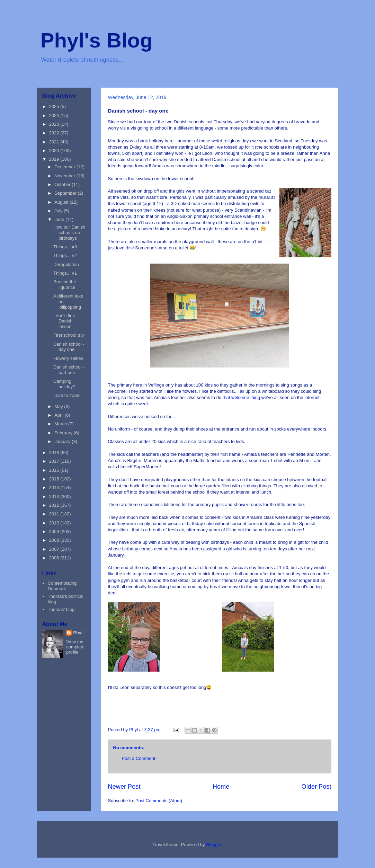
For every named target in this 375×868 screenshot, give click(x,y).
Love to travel (67, 395)
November (65, 176)
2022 (55, 133)
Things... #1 (65, 273)
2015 (55, 479)
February (64, 433)
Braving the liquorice (65, 285)
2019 (55, 159)
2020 (55, 150)
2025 (55, 107)
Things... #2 (65, 255)
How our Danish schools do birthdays (69, 232)
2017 (55, 461)
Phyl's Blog (97, 40)
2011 (55, 514)
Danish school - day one (69, 347)
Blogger (214, 845)
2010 (55, 523)
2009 (55, 532)
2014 (55, 488)
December (65, 167)
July (59, 211)
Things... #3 (65, 247)
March (61, 424)
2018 (55, 453)
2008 (55, 540)
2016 (55, 470)
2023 (55, 124)
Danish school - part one (69, 370)
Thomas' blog (61, 609)
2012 (55, 505)
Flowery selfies (68, 358)
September (66, 193)
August (62, 202)
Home (221, 787)
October (63, 184)
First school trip (69, 335)
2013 (55, 497)
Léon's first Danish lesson (64, 321)
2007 (55, 549)
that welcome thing (242, 397)
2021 (55, 142)
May (59, 406)
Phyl (78, 633)
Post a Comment (139, 758)
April (60, 415)
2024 (55, 116)
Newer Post (124, 787)
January (63, 441)
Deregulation (66, 264)
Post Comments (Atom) (159, 801)
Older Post (316, 787)
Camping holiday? (64, 384)
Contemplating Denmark (62, 586)
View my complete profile (75, 647)
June (60, 219)
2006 (55, 558)
